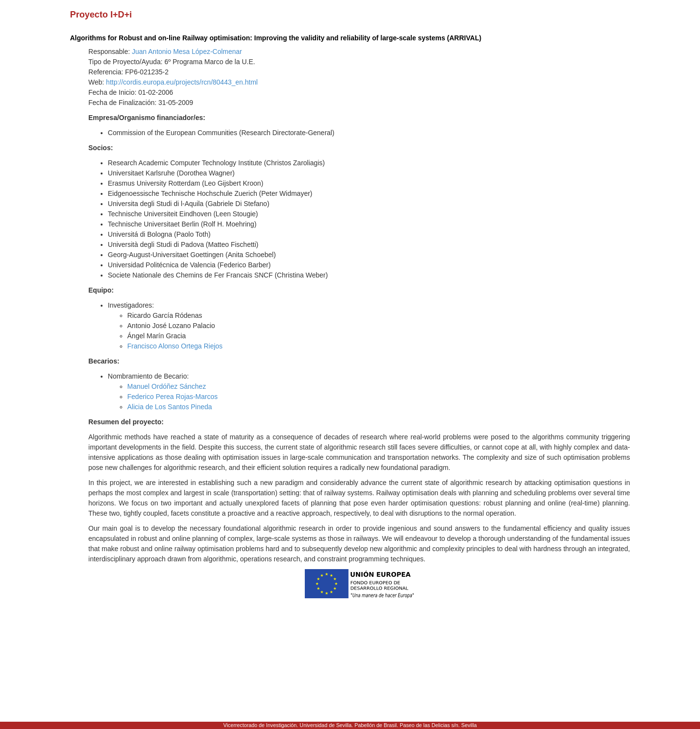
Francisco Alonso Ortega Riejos (175, 346)
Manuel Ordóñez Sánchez (167, 386)
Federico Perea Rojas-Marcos (173, 397)
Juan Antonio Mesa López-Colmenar (187, 52)
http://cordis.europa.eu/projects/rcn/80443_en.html (182, 82)
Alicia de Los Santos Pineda (170, 407)
